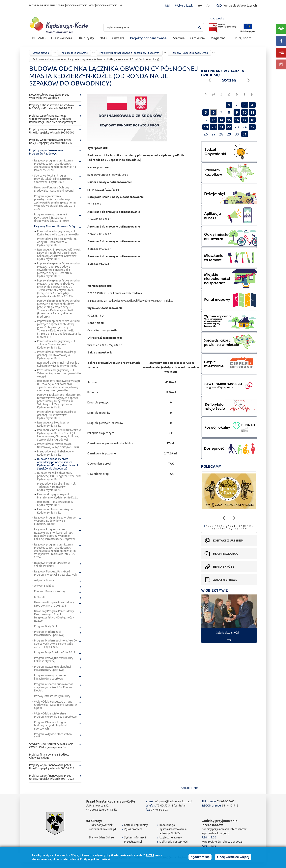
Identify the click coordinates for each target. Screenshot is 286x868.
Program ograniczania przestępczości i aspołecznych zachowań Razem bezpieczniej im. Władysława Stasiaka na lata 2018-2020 (55, 203)
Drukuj (186, 788)
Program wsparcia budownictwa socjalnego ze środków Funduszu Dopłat (55, 687)
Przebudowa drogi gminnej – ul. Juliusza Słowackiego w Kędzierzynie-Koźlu (56, 344)
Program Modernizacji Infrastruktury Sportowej (49, 633)
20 (214, 127)
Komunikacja (167, 825)
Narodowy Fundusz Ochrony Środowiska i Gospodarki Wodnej (54, 189)
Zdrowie (178, 38)
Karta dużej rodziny (136, 825)
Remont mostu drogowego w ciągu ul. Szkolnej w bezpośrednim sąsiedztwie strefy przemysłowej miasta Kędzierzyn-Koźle (58, 386)
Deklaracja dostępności (174, 842)
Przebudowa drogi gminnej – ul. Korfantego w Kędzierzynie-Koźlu (58, 233)
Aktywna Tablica (44, 586)
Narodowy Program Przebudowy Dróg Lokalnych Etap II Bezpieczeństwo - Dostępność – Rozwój (54, 616)
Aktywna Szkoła (44, 580)
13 (214, 120)
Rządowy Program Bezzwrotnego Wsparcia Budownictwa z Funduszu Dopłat (55, 521)
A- (208, 6)
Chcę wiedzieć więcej (233, 857)
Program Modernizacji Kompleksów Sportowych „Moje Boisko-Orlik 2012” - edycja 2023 (56, 644)
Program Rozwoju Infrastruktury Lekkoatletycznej (54, 660)
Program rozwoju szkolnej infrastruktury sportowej (50, 677)
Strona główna (41, 53)
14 (221, 120)
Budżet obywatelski (101, 825)
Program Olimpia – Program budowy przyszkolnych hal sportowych (51, 725)
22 (229, 127)
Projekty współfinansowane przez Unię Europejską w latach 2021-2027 (52, 777)
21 (221, 127)
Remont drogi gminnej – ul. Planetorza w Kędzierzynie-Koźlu (58, 496)
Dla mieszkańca (225, 554)
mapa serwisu (216, 19)
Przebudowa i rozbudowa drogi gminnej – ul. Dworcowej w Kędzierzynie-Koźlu (56, 355)
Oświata (118, 38)
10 (244, 112)
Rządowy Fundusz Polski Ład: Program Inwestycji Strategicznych (55, 573)
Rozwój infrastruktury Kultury (52, 696)
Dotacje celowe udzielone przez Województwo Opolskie (49, 96)
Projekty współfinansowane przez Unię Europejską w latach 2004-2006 (52, 131)
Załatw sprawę (225, 580)
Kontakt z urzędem (228, 541)
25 (252, 127)
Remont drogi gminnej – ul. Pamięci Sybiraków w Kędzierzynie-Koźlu (58, 364)
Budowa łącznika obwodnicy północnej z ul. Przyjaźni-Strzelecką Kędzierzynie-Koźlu (59, 476)
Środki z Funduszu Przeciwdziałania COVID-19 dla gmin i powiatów (51, 746)
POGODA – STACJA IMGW (80, 5)
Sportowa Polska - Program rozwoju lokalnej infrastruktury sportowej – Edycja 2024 (53, 179)
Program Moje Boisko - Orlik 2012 (55, 652)
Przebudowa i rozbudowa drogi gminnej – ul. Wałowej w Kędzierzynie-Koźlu (56, 415)
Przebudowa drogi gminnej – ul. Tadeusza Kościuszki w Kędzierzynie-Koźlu (56, 487)
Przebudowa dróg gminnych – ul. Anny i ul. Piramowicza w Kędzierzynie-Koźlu (57, 242)
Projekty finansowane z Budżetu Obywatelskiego (49, 756)
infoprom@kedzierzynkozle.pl (173, 801)
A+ (200, 6)
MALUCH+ (40, 597)
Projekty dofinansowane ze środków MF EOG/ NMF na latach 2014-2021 (52, 107)
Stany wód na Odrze (101, 837)
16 (237, 120)
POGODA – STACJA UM (109, 5)
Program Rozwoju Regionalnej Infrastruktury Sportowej (53, 668)
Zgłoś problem (133, 829)
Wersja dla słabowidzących (240, 6)
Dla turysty (86, 38)
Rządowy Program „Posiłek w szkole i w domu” (52, 564)
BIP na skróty (224, 567)
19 (206, 127)
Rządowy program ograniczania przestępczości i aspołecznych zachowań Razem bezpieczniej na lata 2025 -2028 (55, 165)
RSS (167, 6)
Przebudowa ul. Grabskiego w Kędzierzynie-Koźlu (55, 453)
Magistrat (218, 38)
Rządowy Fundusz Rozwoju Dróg (189, 53)
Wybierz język (184, 6)
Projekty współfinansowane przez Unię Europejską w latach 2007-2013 (52, 767)
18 (252, 120)
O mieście (198, 38)
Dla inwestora (62, 38)
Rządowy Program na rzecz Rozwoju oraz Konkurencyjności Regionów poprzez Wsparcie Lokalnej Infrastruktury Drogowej (54, 534)
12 (212, 529)
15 (229, 120)
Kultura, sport (241, 38)
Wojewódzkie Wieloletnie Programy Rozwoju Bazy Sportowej (56, 715)
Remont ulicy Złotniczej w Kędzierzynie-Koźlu (53, 424)
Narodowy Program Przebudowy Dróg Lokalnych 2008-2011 (54, 604)
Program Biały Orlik (46, 626)
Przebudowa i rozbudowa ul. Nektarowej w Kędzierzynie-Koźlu (58, 446)
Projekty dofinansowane (148, 38)
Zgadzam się (200, 857)
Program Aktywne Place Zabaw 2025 (53, 736)
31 (244, 134)
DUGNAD (39, 38)
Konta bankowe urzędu (103, 829)
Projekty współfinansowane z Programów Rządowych (129, 53)
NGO (103, 38)
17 (244, 120)
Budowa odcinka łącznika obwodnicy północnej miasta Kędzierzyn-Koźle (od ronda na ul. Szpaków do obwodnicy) (58, 464)
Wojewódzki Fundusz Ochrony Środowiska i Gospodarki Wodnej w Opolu (56, 705)
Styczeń (229, 80)
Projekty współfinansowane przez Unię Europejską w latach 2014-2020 (52, 141)
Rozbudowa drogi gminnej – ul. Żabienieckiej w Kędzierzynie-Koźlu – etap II (59, 373)
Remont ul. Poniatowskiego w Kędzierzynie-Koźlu (55, 503)
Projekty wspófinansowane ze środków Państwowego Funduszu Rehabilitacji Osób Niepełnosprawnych (53, 119)
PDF (196, 788)
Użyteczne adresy (171, 837)
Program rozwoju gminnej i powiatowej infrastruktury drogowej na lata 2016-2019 (52, 218)
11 (252, 112)
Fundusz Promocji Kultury (50, 591)
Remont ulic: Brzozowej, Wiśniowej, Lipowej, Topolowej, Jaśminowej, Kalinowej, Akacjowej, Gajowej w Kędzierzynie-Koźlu (59, 254)
